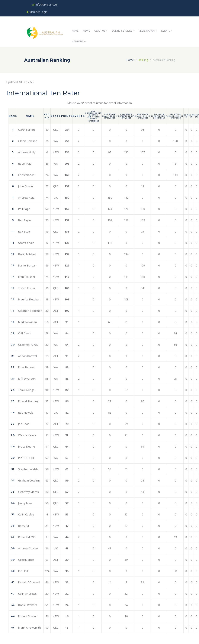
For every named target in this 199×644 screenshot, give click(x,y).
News (86, 31)
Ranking (143, 61)
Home (75, 31)
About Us (100, 31)
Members (77, 42)
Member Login (39, 12)
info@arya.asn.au (46, 5)
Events (166, 31)
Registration (147, 31)
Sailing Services (122, 31)
